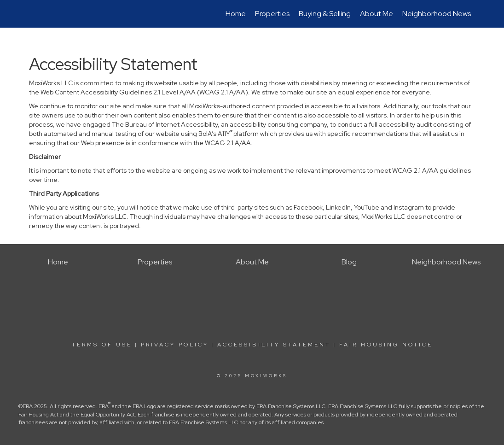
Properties (272, 14)
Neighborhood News (437, 14)
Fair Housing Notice (386, 345)
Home (236, 14)
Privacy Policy (175, 345)
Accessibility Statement (274, 345)
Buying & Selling (325, 14)
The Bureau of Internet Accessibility (165, 124)
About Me (377, 14)
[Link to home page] (34, 14)
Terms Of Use (102, 345)
